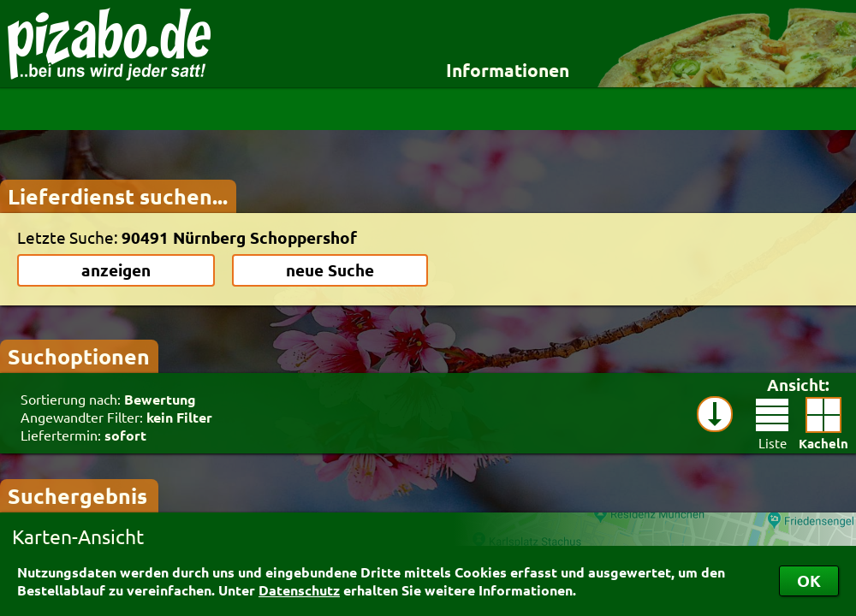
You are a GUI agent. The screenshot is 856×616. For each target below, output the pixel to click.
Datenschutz (299, 590)
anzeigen (116, 270)
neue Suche (330, 270)
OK (809, 580)
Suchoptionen (79, 356)
